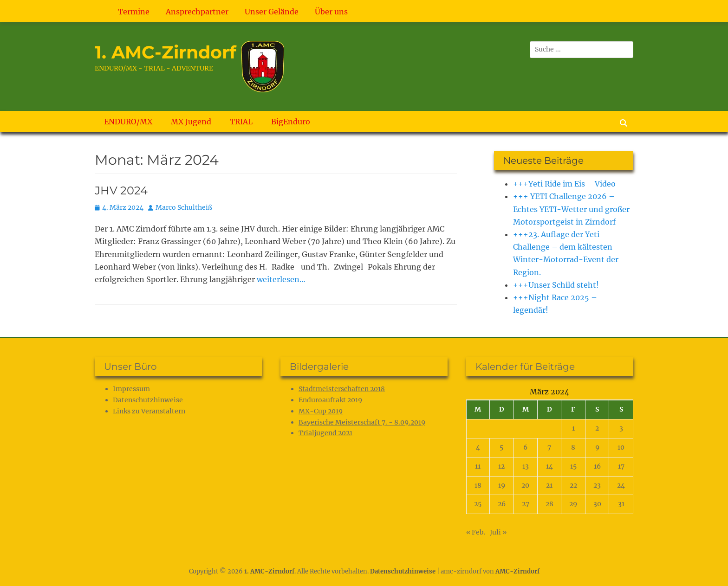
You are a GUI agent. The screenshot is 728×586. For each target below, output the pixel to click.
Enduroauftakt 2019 (330, 400)
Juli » (498, 532)
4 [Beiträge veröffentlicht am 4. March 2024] (478, 447)
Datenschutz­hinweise (148, 400)
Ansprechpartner (197, 12)
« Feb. (476, 532)
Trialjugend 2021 (325, 433)
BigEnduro (291, 122)
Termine (134, 12)
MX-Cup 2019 (321, 411)
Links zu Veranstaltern (149, 411)
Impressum (131, 389)
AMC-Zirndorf (517, 571)
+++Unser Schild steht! (556, 285)
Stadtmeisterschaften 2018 (342, 389)
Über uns (331, 12)
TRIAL (241, 122)
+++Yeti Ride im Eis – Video (564, 184)
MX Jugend (191, 122)
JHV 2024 (121, 190)
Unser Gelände (272, 12)
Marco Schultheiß (184, 207)
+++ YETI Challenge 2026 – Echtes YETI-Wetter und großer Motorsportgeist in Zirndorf (571, 209)
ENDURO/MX (128, 122)
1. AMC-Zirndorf (166, 52)
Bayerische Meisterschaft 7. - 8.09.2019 (362, 422)
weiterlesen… (281, 279)
